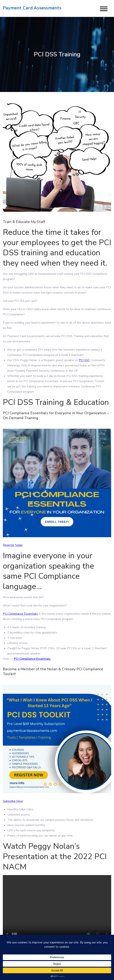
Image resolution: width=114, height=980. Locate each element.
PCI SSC (84, 360)
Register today (13, 545)
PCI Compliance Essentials (20, 614)
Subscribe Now (13, 801)
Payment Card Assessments (32, 8)
